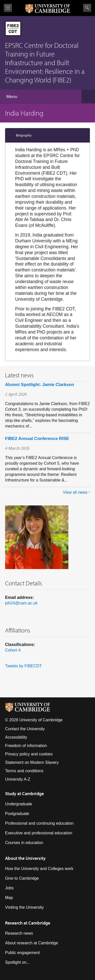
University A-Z (18, 779)
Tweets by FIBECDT (23, 666)
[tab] (48, 135)
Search (87, 8)
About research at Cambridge (32, 943)
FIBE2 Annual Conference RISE (37, 439)
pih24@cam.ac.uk (21, 603)
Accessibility (16, 737)
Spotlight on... (17, 962)
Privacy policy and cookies (29, 754)
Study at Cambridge (24, 793)
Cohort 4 (13, 650)
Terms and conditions (24, 771)
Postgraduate (17, 814)
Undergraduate (19, 804)
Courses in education (24, 843)
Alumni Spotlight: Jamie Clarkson (40, 385)
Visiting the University (24, 907)
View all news (75, 492)
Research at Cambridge (28, 923)
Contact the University (25, 729)
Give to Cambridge (22, 878)
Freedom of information (26, 746)
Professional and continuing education (39, 823)
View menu (8, 8)
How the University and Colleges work (39, 869)
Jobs (9, 888)
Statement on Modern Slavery (32, 762)
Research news (19, 933)
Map (9, 898)
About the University (25, 858)
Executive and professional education (39, 833)
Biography (24, 135)
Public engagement (22, 953)
